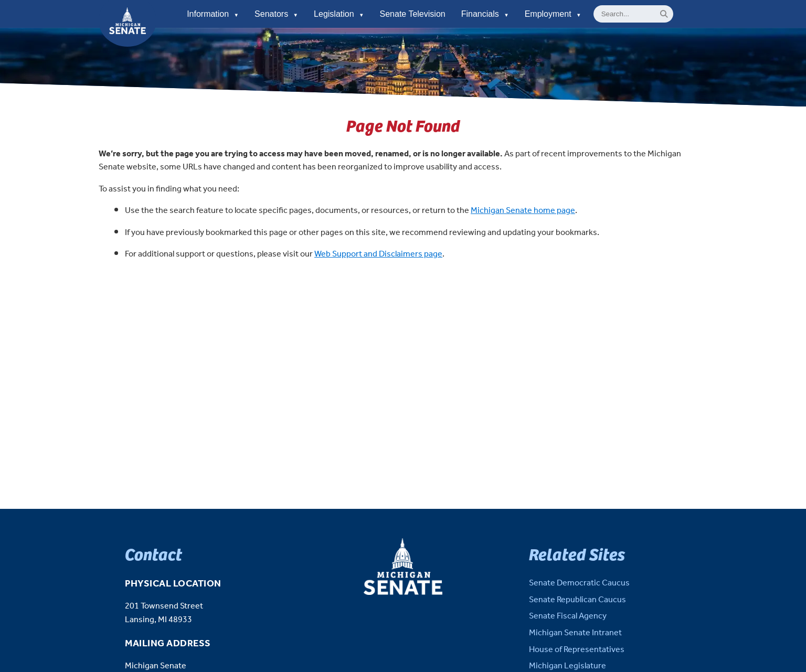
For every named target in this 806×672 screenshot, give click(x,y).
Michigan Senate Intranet (575, 633)
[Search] (664, 14)
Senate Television (413, 14)
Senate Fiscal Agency (568, 616)
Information (213, 14)
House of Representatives (577, 650)
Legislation (339, 14)
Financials (485, 14)
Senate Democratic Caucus (579, 583)
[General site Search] (633, 14)
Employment (553, 14)
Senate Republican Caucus (577, 600)
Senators (276, 14)
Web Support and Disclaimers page (378, 254)
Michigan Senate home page (523, 211)
